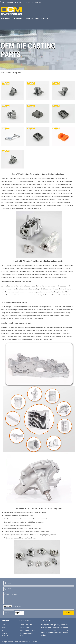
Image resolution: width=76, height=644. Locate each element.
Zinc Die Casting (24, 628)
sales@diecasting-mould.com (11, 2)
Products (29, 18)
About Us (5, 633)
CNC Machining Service (26, 633)
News (37, 18)
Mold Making (24, 636)
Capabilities (6, 18)
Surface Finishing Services (27, 630)
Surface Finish (18, 18)
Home (4, 625)
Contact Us (45, 18)
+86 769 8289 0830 (34, 2)
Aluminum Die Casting (26, 625)
